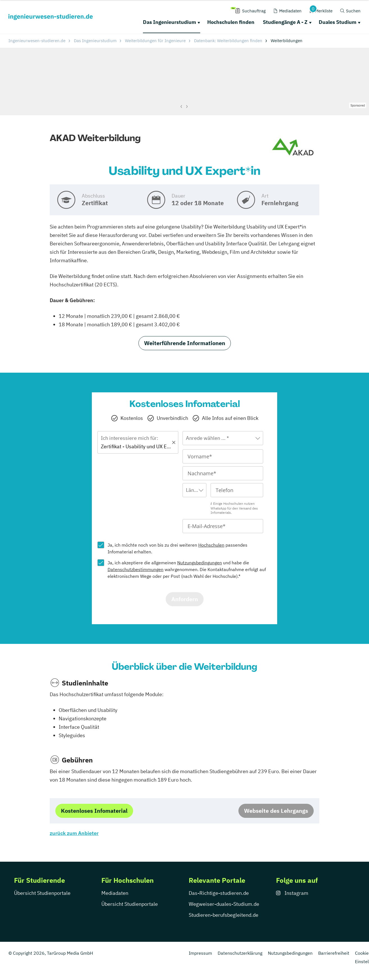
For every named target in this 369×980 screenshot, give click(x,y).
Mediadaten (115, 893)
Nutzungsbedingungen (200, 563)
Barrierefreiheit (334, 953)
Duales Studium (338, 22)
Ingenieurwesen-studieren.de (37, 41)
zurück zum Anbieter (74, 833)
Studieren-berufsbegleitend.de (224, 915)
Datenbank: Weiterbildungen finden (228, 41)
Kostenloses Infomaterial (94, 811)
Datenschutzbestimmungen (135, 569)
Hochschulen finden (231, 22)
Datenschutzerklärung (240, 953)
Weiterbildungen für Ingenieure (155, 41)
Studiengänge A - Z (285, 22)
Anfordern (185, 599)
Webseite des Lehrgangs (276, 811)
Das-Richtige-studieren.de (219, 893)
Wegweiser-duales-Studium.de (224, 904)
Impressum (200, 953)
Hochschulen (211, 545)
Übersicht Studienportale (42, 893)
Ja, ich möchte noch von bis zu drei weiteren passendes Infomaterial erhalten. (177, 548)
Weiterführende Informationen (185, 343)
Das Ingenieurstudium (169, 22)
